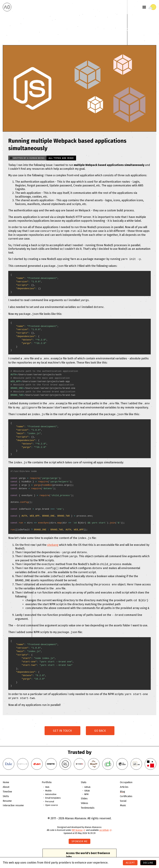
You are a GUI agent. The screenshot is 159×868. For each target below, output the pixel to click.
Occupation (126, 772)
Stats (84, 772)
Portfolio (47, 772)
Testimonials (88, 798)
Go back (100, 721)
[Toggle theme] (152, 7)
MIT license (79, 820)
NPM (86, 784)
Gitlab (87, 781)
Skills (6, 786)
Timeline (7, 782)
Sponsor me (80, 831)
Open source (52, 795)
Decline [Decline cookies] (148, 863)
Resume (7, 791)
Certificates (126, 786)
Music (123, 795)
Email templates (53, 788)
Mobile (48, 781)
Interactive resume (13, 795)
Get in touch (62, 721)
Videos (84, 793)
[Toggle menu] (144, 7)
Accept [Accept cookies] (130, 863)
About (6, 777)
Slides (84, 789)
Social (123, 791)
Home (6, 772)
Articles (124, 777)
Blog (123, 782)
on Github (105, 820)
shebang (53, 541)
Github (87, 777)
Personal (50, 791)
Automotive (51, 784)
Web (47, 777)
